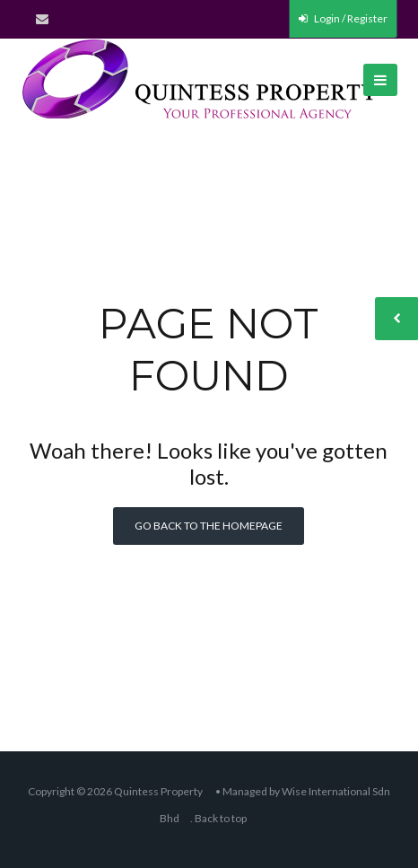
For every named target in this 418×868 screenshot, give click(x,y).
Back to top (221, 818)
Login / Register (343, 18)
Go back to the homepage (209, 526)
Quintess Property (158, 791)
